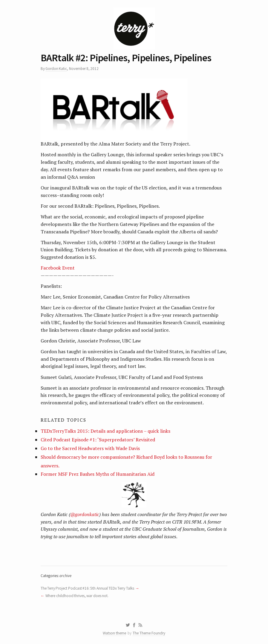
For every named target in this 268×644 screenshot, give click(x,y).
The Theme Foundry (149, 633)
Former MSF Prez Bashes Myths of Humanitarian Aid (98, 474)
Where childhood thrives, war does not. (77, 596)
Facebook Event (58, 268)
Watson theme (114, 633)
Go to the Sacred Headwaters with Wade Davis (90, 448)
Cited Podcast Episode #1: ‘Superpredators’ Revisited (98, 440)
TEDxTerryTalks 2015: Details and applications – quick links (105, 431)
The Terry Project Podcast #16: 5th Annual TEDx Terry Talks (87, 588)
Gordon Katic (56, 69)
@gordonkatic (85, 514)
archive (65, 576)
